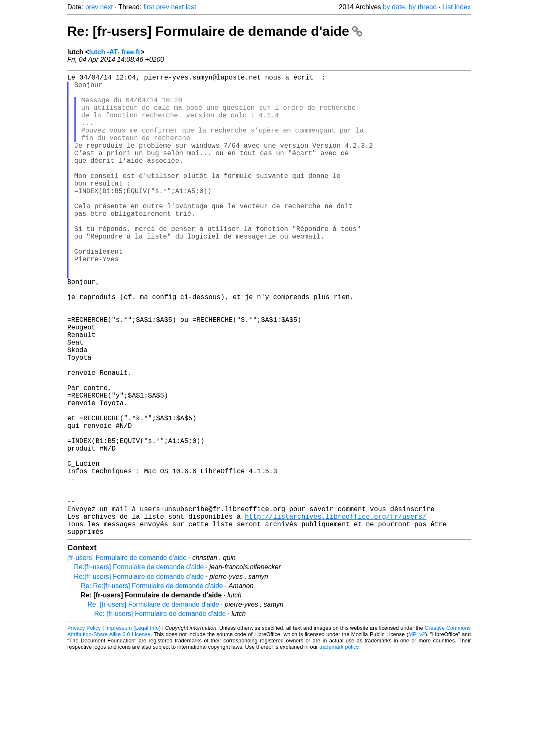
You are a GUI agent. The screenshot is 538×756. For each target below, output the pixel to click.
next (106, 7)
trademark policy (339, 749)
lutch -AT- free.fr (115, 52)
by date (394, 7)
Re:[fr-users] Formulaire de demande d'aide (139, 670)
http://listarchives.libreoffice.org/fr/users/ (335, 615)
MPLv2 (417, 737)
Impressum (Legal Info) (133, 731)
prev (92, 7)
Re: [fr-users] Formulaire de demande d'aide (215, 31)
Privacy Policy (84, 731)
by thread (423, 7)
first (149, 7)
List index (456, 7)
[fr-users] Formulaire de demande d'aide (127, 660)
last (191, 7)
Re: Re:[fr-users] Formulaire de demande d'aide (152, 688)
